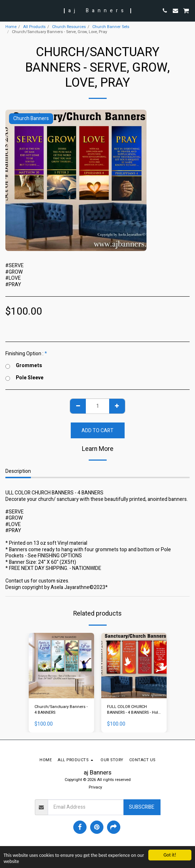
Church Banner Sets (111, 27)
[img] (61, 666)
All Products (34, 27)
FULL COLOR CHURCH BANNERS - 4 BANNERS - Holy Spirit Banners (133, 710)
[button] (8, 10)
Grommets (24, 366)
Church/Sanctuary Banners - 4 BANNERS (61, 710)
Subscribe (142, 807)
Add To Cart (98, 431)
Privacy (95, 787)
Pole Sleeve (24, 378)
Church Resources (69, 27)
